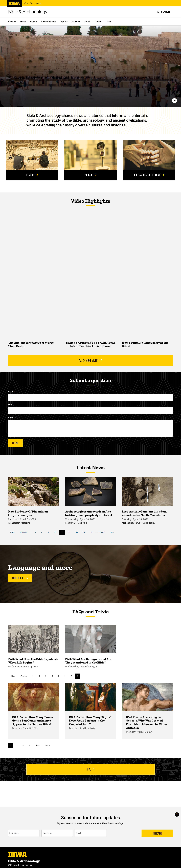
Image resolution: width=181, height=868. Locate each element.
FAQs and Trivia (90, 612)
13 (78, 532)
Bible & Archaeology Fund (149, 175)
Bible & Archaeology (28, 12)
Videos (33, 22)
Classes (12, 22)
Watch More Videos (90, 360)
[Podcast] (90, 155)
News (23, 22)
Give (109, 22)
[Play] (174, 101)
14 (85, 532)
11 (63, 533)
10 (56, 532)
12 (70, 532)
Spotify (64, 22)
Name (11, 392)
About (87, 22)
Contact (98, 22)
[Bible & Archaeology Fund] (149, 155)
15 (92, 532)
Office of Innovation (32, 4)
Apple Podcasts (49, 22)
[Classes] (32, 155)
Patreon (76, 22)
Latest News (91, 468)
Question (12, 417)
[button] (163, 12)
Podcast (90, 175)
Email (11, 404)
